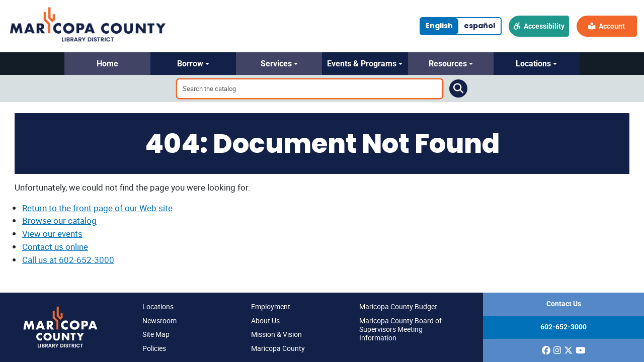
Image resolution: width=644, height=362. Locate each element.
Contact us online (55, 247)
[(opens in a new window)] (546, 350)
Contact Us (564, 304)
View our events (52, 234)
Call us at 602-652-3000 (68, 260)
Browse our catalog (59, 220)
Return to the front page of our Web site (97, 208)
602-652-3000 (563, 327)
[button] (107, 64)
